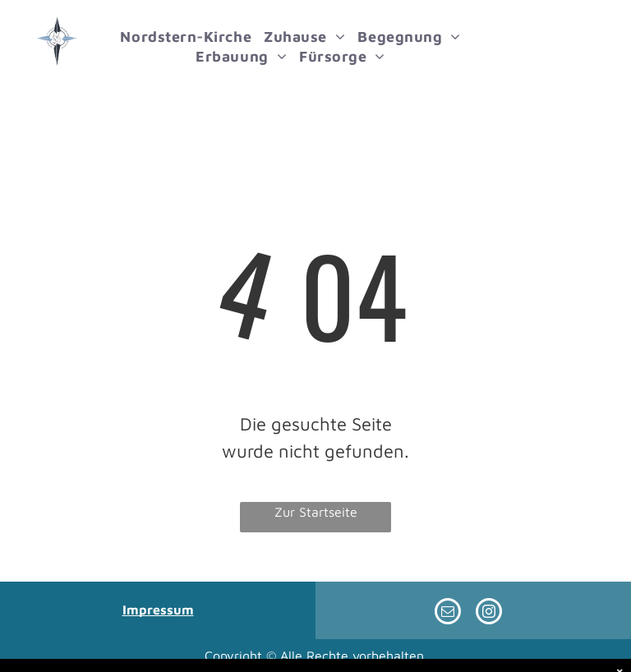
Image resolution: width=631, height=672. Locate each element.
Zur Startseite (316, 512)
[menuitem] (196, 37)
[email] (448, 613)
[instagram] (489, 613)
